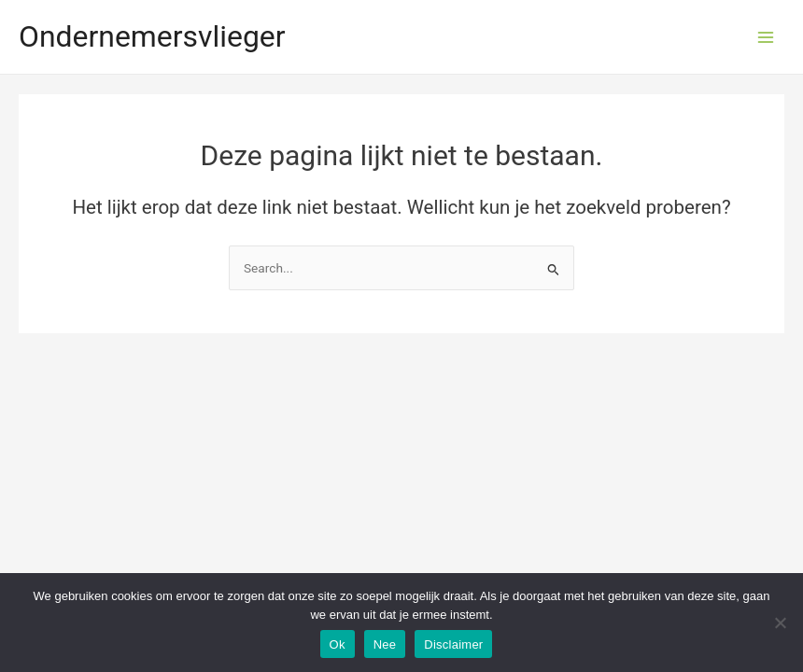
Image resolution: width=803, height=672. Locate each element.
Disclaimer (453, 644)
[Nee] (780, 623)
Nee (385, 644)
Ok (338, 644)
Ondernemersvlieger (152, 36)
